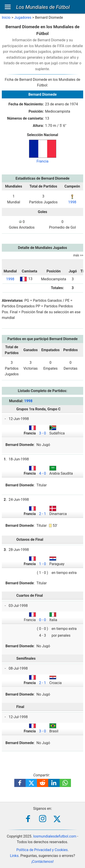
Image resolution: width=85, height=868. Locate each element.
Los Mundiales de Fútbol (43, 7)
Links (14, 856)
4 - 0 (42, 473)
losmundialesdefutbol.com (55, 836)
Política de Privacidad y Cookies (42, 850)
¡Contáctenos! (42, 862)
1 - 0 (42, 564)
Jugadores (23, 17)
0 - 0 (42, 620)
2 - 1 (42, 514)
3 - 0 (42, 433)
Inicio (6, 17)
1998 (72, 202)
